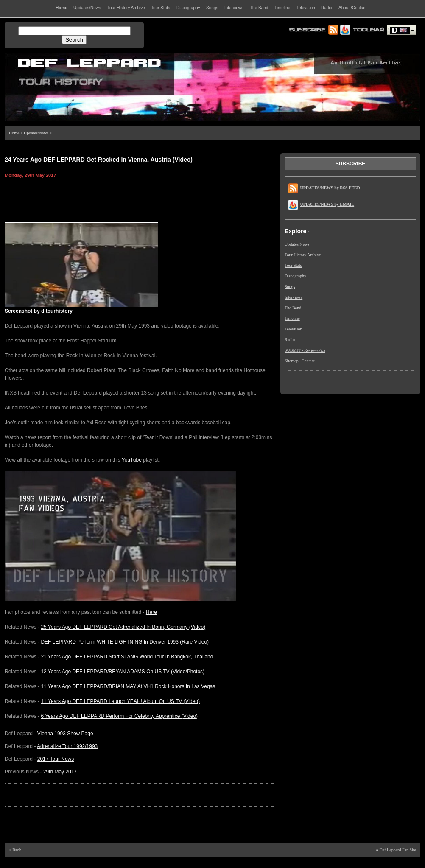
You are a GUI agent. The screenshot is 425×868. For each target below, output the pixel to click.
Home (14, 133)
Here (151, 612)
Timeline (292, 318)
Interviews (294, 297)
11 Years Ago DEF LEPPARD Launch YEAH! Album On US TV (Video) (120, 701)
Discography (295, 276)
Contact (308, 361)
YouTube (132, 460)
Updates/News (36, 133)
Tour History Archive (303, 255)
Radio (290, 340)
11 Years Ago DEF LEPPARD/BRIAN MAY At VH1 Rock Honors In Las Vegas (128, 686)
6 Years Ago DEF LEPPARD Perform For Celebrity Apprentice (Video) (119, 716)
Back (17, 850)
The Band (293, 308)
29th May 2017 (60, 772)
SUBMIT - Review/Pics (305, 350)
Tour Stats (293, 265)
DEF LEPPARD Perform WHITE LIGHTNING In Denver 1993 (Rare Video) (125, 642)
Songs (290, 287)
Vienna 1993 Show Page (65, 734)
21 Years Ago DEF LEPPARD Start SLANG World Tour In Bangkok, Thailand (127, 657)
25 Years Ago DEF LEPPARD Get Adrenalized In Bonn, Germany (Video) (123, 627)
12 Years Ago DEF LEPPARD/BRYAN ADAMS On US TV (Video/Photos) (123, 672)
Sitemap (292, 361)
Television (294, 329)
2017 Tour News (56, 759)
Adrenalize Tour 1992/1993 (67, 746)
